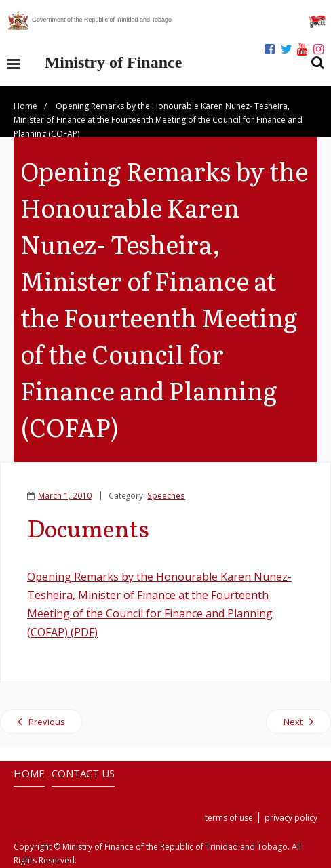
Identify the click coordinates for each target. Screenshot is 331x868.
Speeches (166, 495)
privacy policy (291, 818)
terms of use (229, 818)
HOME (29, 773)
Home (25, 106)
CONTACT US (83, 773)
